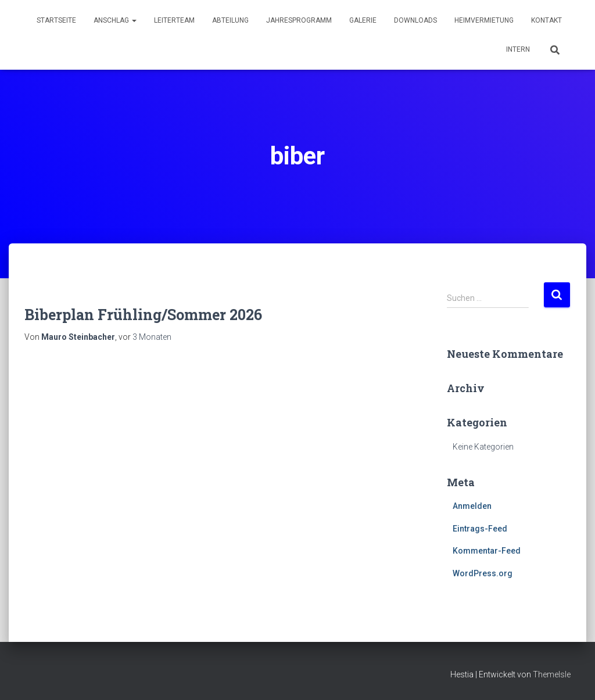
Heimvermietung (484, 20)
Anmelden (472, 506)
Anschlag (115, 20)
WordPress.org (483, 573)
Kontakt (546, 20)
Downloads (415, 20)
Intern (518, 49)
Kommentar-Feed (487, 551)
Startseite (56, 20)
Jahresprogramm (299, 20)
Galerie (363, 20)
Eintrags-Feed (480, 529)
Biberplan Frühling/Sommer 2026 (143, 315)
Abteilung (230, 20)
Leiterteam (174, 20)
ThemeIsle (552, 674)
